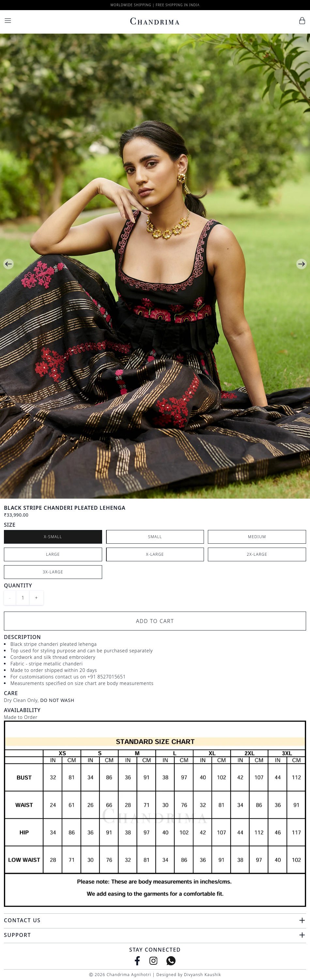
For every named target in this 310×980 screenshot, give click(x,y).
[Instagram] (154, 961)
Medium (257, 537)
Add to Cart (155, 621)
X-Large (155, 554)
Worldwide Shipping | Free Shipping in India (155, 5)
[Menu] (8, 21)
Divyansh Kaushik (202, 975)
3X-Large (53, 572)
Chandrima (155, 21)
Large (53, 554)
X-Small (53, 537)
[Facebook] (137, 961)
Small (155, 537)
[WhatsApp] (171, 961)
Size (10, 525)
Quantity (18, 585)
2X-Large (257, 554)
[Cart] (302, 21)
